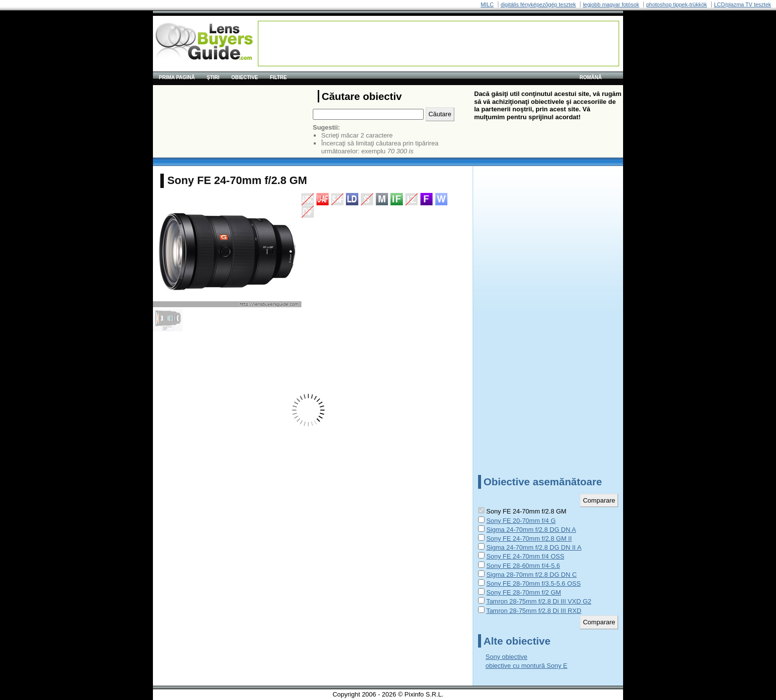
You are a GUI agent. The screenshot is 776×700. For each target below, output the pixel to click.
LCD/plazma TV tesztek (743, 4)
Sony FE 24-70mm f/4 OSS (526, 556)
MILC (487, 4)
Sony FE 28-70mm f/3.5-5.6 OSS (534, 583)
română (591, 77)
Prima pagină (177, 77)
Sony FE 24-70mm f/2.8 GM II (529, 538)
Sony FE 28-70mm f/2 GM (524, 592)
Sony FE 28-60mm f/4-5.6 (523, 566)
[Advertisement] (438, 44)
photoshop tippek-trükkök (677, 4)
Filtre (278, 77)
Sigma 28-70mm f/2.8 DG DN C (532, 575)
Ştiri (213, 77)
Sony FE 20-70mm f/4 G (521, 521)
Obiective (244, 77)
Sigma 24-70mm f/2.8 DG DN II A (534, 547)
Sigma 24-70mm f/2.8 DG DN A (531, 530)
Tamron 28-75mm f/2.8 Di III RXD (533, 611)
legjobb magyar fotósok (611, 4)
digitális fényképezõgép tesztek (538, 4)
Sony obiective (507, 657)
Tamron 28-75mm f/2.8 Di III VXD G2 (538, 601)
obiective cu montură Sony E (526, 666)
